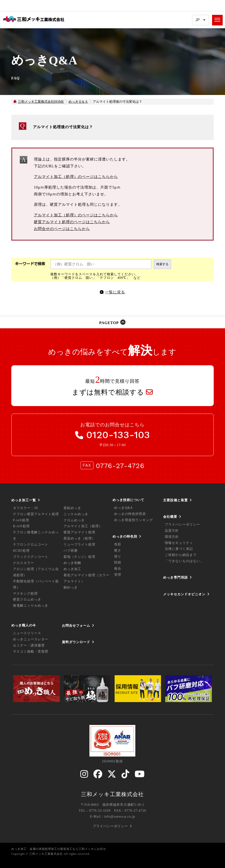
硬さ (118, 550)
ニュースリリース (27, 633)
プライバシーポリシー (182, 525)
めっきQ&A (123, 508)
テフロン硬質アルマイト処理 (36, 514)
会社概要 (170, 517)
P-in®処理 (21, 520)
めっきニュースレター (31, 639)
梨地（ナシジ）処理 (79, 557)
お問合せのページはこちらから (62, 229)
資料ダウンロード (76, 642)
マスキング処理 (25, 594)
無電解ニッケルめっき (31, 606)
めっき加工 (72, 569)
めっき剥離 (72, 563)
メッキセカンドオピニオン (184, 594)
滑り (118, 557)
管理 (118, 575)
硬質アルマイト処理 (79, 532)
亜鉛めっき (72, 508)
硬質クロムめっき (27, 599)
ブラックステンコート (31, 557)
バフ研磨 (71, 551)
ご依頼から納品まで (181, 555)
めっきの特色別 (125, 536)
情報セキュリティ (179, 543)
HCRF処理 (21, 551)
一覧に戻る (115, 292)
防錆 (118, 562)
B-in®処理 (21, 526)
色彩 (118, 544)
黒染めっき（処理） (79, 538)
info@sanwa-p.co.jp (120, 817)
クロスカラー (24, 563)
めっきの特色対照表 (130, 514)
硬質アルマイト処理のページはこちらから (72, 222)
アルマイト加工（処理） (83, 526)
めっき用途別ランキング (134, 520)
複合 (118, 569)
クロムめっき (74, 520)
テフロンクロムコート (31, 545)
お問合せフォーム (76, 625)
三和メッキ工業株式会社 (112, 794)
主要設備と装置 (175, 500)
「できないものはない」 (184, 561)
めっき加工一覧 (24, 500)
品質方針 (172, 531)
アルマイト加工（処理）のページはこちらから (76, 177)
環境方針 (172, 537)
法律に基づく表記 (179, 549)
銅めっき (71, 587)
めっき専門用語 (175, 577)
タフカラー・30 (25, 508)
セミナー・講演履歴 (29, 645)
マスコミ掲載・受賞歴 (31, 652)
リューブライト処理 (79, 545)
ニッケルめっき (76, 514)
